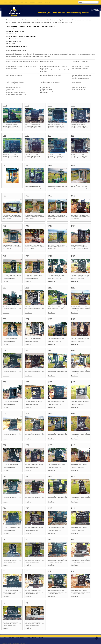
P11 (73, 508)
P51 (73, 196)
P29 (27, 382)
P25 (27, 414)
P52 (50, 196)
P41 (27, 288)
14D (50, 105)
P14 (4, 508)
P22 (4, 445)
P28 (50, 382)
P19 (73, 445)
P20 (50, 445)
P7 (72, 540)
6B (72, 135)
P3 (72, 571)
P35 (73, 319)
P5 (27, 571)
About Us (13, 2)
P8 (50, 540)
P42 (4, 288)
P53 (27, 196)
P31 (73, 351)
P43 (73, 256)
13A (27, 135)
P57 (50, 166)
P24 (50, 414)
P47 (73, 226)
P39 (73, 288)
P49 (27, 226)
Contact (48, 2)
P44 (50, 256)
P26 (4, 414)
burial (80, 20)
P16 (50, 477)
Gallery (33, 2)
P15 (73, 477)
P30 (4, 382)
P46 (4, 256)
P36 (50, 319)
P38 (4, 319)
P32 (50, 351)
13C (73, 105)
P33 (27, 351)
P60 (27, 166)
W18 (5, 105)
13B (4, 135)
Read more (6, 281)
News (40, 2)
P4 (50, 571)
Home (5, 2)
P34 (4, 351)
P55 (4, 196)
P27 (73, 382)
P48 (50, 226)
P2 (4, 603)
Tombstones (23, 2)
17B (27, 105)
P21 (27, 445)
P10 (4, 540)
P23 (73, 414)
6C (50, 135)
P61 (4, 166)
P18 (4, 477)
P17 (27, 477)
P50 (4, 226)
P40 (50, 288)
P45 (27, 256)
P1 (27, 603)
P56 (73, 166)
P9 (27, 540)
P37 (27, 319)
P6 (4, 571)
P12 (50, 508)
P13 (27, 508)
